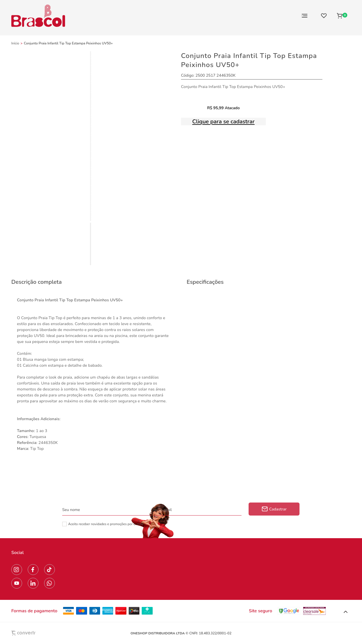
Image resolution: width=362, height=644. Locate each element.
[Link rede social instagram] (17, 570)
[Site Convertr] (36, 633)
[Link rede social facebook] (33, 570)
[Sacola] (342, 16)
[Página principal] (38, 16)
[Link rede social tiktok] (49, 570)
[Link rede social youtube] (17, 583)
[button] (346, 612)
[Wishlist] (324, 16)
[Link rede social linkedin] (33, 583)
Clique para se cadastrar (223, 122)
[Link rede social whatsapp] (49, 583)
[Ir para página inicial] (15, 43)
